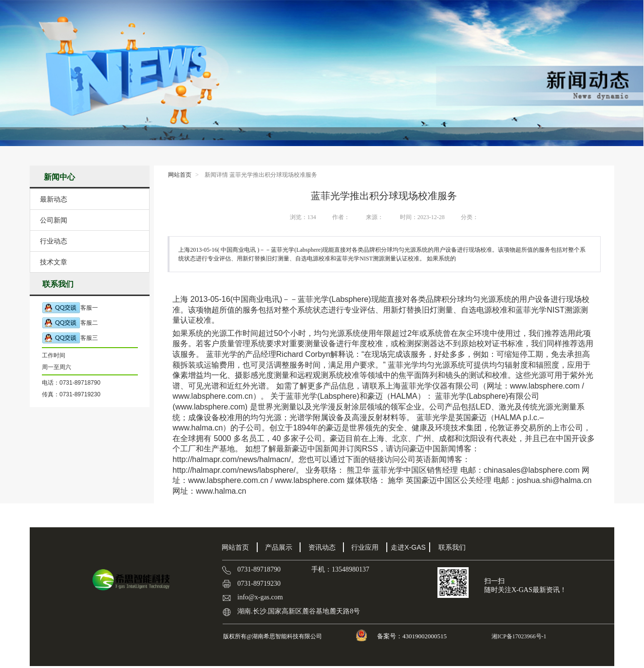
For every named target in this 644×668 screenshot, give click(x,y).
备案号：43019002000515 (413, 636)
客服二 (70, 323)
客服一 (70, 308)
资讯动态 (322, 547)
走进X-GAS (408, 547)
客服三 (70, 338)
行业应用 (365, 547)
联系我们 (452, 547)
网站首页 (180, 175)
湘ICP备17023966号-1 (518, 636)
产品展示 (279, 547)
